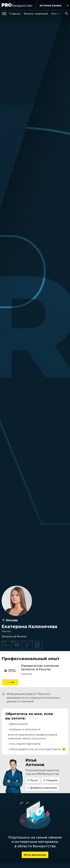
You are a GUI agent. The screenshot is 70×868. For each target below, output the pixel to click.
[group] (15, 14)
